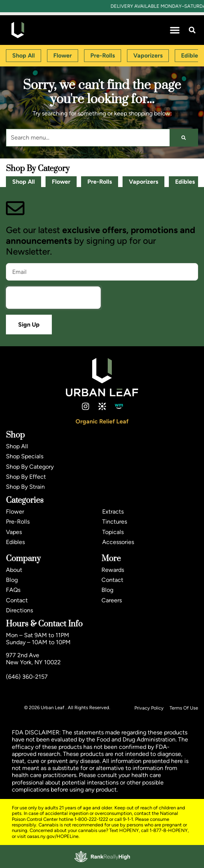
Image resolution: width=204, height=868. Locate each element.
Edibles (185, 182)
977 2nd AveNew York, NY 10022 (33, 659)
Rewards (113, 570)
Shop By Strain (25, 487)
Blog (12, 580)
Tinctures (115, 522)
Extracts (113, 512)
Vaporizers (143, 182)
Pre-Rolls (100, 182)
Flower (61, 182)
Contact (17, 600)
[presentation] (53, 298)
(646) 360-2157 (27, 677)
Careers (112, 600)
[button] (175, 30)
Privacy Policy (149, 708)
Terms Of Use (184, 708)
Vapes (14, 532)
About (14, 570)
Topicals (113, 532)
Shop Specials (25, 456)
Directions (19, 610)
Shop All (24, 182)
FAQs (13, 590)
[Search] (184, 138)
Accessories (118, 542)
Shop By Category (30, 467)
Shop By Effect (26, 477)
